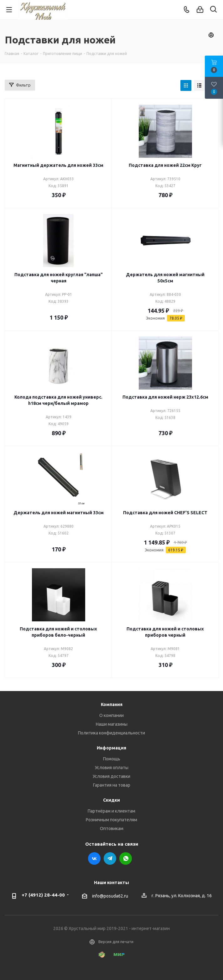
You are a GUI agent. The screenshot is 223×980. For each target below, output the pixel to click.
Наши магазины (112, 724)
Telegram (110, 858)
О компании (111, 715)
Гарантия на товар (112, 785)
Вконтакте (94, 858)
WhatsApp (126, 858)
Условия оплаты (112, 768)
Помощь (112, 759)
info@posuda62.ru (110, 896)
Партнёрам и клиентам (111, 811)
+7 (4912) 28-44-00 (43, 895)
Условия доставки (111, 776)
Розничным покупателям (111, 820)
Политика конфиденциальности (111, 733)
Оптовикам (112, 828)
